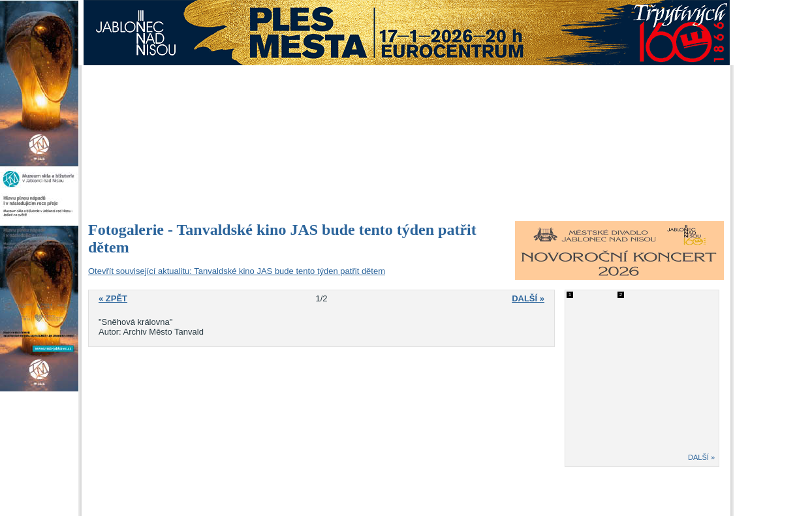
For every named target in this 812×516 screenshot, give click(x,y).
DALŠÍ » (701, 457)
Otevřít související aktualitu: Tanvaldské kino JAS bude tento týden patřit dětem (237, 271)
